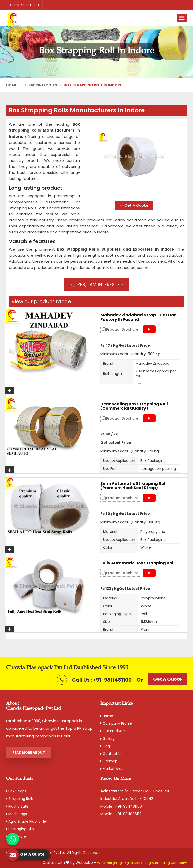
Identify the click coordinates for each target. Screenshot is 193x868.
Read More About (29, 752)
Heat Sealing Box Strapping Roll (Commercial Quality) (134, 406)
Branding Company (171, 863)
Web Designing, (110, 863)
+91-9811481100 (24, 5)
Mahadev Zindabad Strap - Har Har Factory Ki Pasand (138, 317)
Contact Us (111, 754)
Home (12, 85)
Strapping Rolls (40, 85)
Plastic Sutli (17, 806)
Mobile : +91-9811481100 (121, 806)
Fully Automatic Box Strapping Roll (137, 563)
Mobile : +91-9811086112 (121, 814)
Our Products (113, 731)
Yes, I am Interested (97, 284)
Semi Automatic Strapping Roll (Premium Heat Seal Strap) (133, 486)
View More (16, 836)
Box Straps (16, 791)
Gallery (107, 739)
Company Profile (116, 723)
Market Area (112, 769)
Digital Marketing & (139, 863)
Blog (105, 746)
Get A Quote (134, 205)
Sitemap (109, 761)
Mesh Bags (16, 814)
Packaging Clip (20, 829)
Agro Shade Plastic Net (27, 821)
